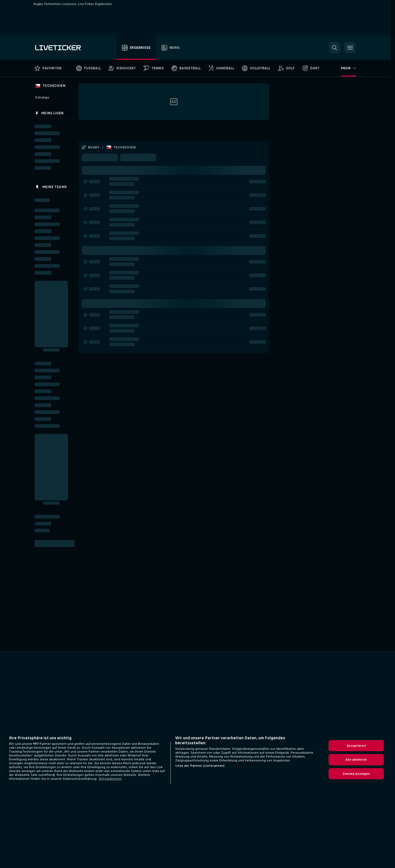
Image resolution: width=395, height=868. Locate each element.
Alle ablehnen (356, 760)
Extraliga (42, 97)
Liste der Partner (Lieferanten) (200, 766)
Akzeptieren (356, 746)
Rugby (94, 147)
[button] (335, 48)
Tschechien (124, 147)
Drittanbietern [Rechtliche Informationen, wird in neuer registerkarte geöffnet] (110, 779)
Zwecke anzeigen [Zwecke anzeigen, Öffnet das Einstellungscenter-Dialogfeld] (356, 774)
